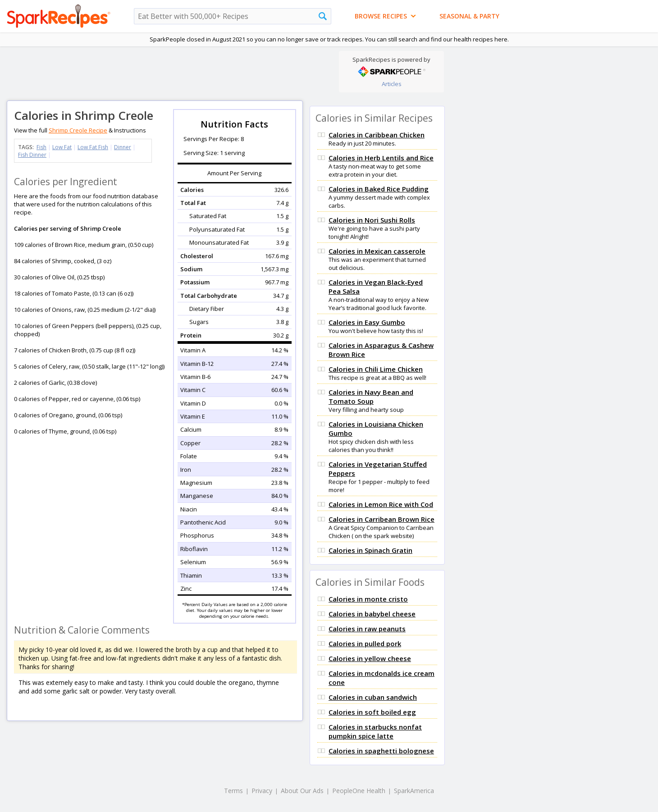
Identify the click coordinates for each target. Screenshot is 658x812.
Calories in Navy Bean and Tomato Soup (371, 397)
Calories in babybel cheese (372, 614)
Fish (41, 147)
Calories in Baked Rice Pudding (379, 189)
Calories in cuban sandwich (373, 697)
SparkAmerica (414, 791)
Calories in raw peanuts (367, 629)
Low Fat (62, 147)
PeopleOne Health (359, 791)
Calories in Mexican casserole (377, 251)
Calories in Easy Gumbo (367, 322)
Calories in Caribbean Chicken (377, 135)
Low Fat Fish (93, 147)
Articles (392, 84)
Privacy (262, 791)
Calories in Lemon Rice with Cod (381, 504)
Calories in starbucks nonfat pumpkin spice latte (375, 731)
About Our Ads (302, 791)
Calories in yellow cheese (370, 658)
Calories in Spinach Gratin (370, 550)
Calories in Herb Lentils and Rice (381, 158)
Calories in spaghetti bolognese (381, 751)
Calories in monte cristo (368, 599)
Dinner (123, 147)
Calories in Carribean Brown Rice (382, 519)
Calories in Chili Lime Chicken (376, 369)
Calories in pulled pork (365, 643)
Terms (233, 791)
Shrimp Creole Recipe (78, 130)
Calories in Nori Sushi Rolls (372, 220)
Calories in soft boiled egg (372, 712)
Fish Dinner (32, 155)
